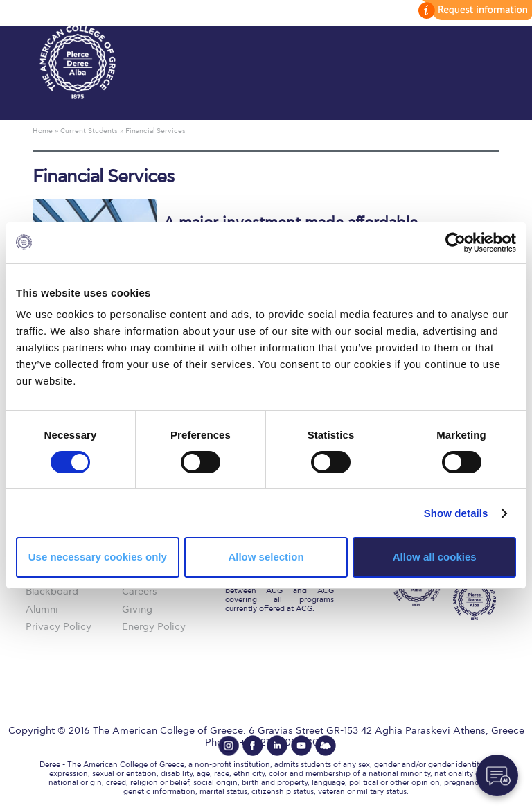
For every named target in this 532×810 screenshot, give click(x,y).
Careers (140, 591)
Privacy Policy (59, 627)
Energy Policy (154, 627)
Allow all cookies (435, 557)
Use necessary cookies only (98, 557)
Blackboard (52, 591)
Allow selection (266, 557)
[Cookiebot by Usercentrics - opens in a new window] (455, 242)
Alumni (42, 609)
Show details (456, 513)
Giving (137, 609)
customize (473, 10)
